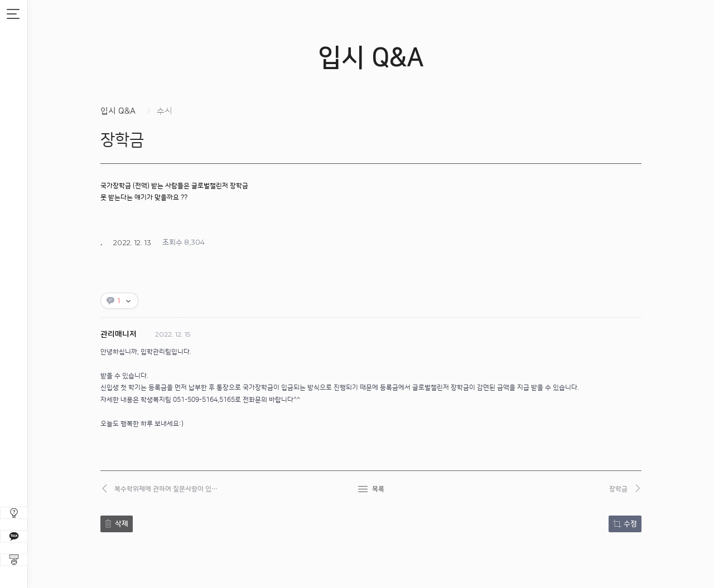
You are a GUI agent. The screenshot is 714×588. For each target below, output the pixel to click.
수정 (630, 524)
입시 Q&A (118, 111)
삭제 (122, 524)
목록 (378, 489)
